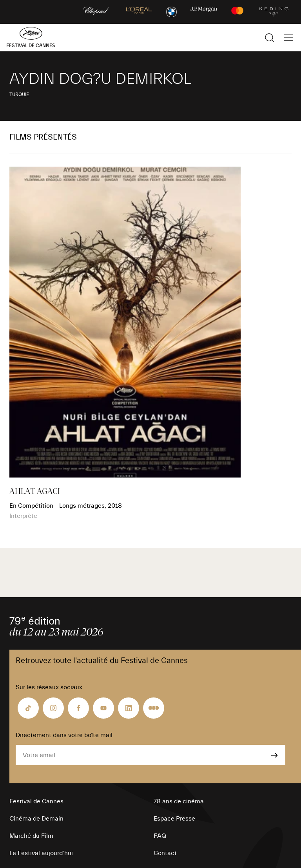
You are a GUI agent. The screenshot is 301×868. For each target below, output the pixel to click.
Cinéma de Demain (36, 819)
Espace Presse (174, 819)
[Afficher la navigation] (288, 38)
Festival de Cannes (36, 801)
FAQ (160, 836)
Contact (165, 853)
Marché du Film (31, 836)
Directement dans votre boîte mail (64, 735)
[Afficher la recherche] (270, 38)
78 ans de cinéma (179, 801)
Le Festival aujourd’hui (41, 853)
